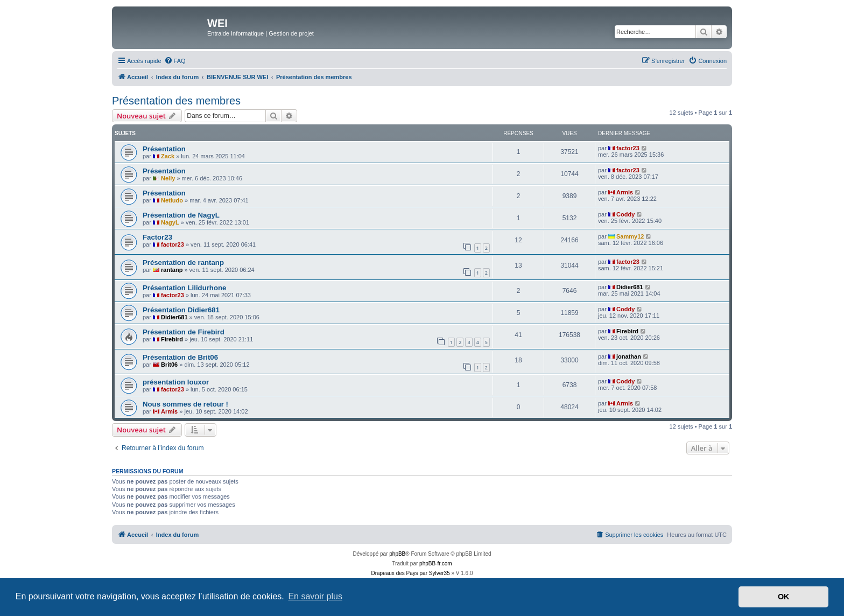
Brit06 (169, 365)
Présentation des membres (176, 101)
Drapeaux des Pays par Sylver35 (411, 573)
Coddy (625, 214)
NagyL (170, 222)
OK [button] (784, 597)
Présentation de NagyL (181, 215)
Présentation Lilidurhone (184, 288)
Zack (168, 156)
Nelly (168, 178)
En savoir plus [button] (315, 596)
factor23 (628, 148)
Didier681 (630, 287)
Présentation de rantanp (183, 262)
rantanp (172, 270)
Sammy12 (630, 236)
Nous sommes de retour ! (185, 404)
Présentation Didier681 (181, 310)
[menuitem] (175, 61)
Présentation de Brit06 (180, 357)
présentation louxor (176, 382)
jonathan (629, 356)
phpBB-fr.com (436, 563)
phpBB (397, 554)
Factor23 (157, 237)
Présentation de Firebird (184, 332)
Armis (625, 192)
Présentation (164, 149)
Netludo (172, 200)
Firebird (172, 339)
